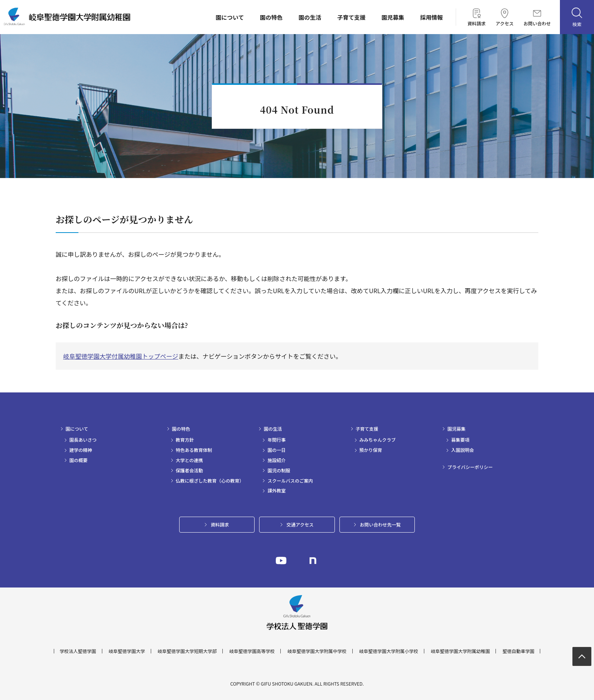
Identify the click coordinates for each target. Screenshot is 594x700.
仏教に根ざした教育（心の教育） (210, 481)
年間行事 (277, 440)
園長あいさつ (83, 440)
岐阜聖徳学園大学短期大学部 (187, 651)
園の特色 (271, 17)
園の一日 (277, 450)
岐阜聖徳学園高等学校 (252, 651)
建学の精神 (81, 450)
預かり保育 (371, 450)
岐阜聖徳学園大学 (127, 651)
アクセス (504, 17)
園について (230, 17)
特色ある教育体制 (194, 450)
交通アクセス (300, 524)
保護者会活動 (189, 470)
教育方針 (185, 440)
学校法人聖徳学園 (78, 651)
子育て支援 (351, 17)
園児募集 (393, 17)
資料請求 (477, 17)
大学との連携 (189, 460)
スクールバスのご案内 (290, 481)
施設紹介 (277, 460)
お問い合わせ (537, 18)
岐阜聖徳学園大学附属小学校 (389, 651)
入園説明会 (463, 450)
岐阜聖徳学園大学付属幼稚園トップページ (121, 356)
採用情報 (431, 17)
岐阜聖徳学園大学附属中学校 (317, 651)
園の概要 (78, 460)
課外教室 (277, 491)
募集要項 (460, 440)
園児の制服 (279, 470)
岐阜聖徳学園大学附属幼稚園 (460, 651)
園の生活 (310, 17)
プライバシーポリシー (470, 467)
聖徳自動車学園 (518, 651)
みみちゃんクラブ (378, 440)
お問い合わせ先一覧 (380, 524)
